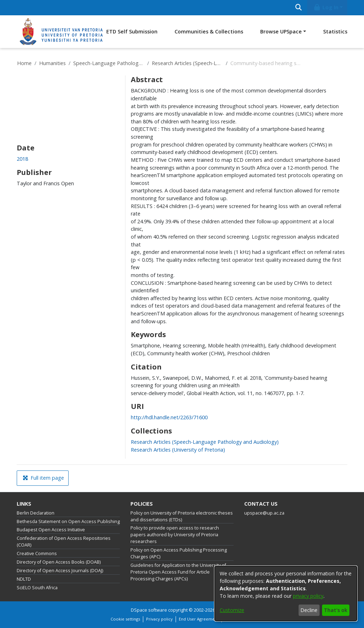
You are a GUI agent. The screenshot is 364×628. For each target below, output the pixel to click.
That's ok (336, 610)
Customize (232, 610)
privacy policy (308, 596)
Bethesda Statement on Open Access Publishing (68, 521)
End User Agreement (199, 619)
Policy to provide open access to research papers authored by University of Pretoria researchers (175, 535)
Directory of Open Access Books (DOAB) (59, 562)
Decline (309, 610)
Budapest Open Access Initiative (51, 530)
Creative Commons (37, 554)
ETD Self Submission (132, 31)
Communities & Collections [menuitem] (209, 31)
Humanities (52, 63)
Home (24, 63)
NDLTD (24, 579)
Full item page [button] (43, 478)
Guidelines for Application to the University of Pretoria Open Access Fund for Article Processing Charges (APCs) (178, 572)
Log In (326, 7)
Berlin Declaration (36, 513)
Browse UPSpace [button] (281, 31)
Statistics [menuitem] (335, 31)
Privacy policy (159, 619)
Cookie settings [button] (125, 619)
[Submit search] (298, 8)
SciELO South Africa (37, 588)
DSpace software (149, 610)
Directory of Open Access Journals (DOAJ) (60, 571)
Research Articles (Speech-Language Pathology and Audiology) (187, 63)
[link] (205, 442)
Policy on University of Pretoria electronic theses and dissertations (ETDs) (182, 516)
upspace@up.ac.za (264, 513)
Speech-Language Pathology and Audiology (109, 63)
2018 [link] (22, 159)
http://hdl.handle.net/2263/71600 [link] (169, 417)
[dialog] (286, 594)
